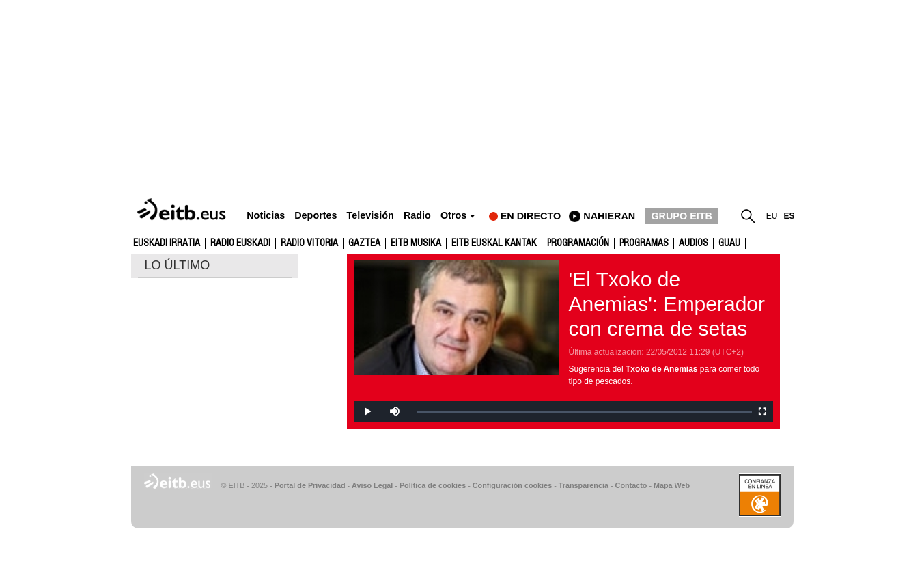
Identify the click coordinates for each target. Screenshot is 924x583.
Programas (644, 243)
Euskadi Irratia (167, 243)
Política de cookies (433, 485)
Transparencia (584, 485)
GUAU (729, 243)
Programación (578, 243)
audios (694, 243)
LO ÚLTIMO (178, 265)
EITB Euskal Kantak (494, 243)
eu (772, 216)
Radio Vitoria (309, 243)
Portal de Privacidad (310, 485)
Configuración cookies (512, 485)
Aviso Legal (372, 485)
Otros (453, 216)
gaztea (364, 243)
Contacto (631, 485)
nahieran (609, 216)
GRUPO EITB (682, 216)
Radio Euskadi (240, 243)
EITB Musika (416, 243)
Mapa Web (672, 485)
